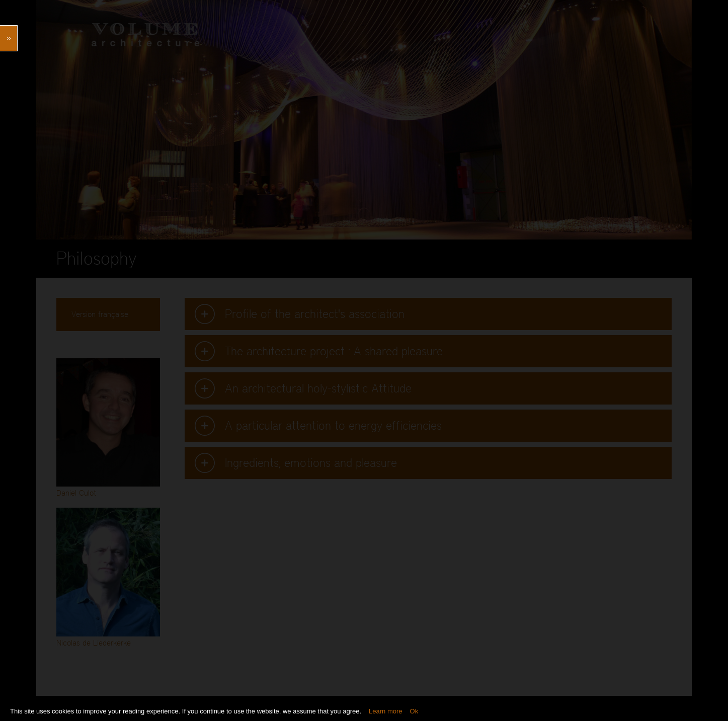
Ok (414, 711)
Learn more (385, 711)
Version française (100, 314)
